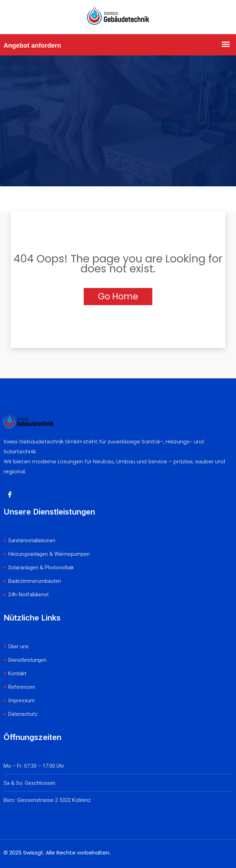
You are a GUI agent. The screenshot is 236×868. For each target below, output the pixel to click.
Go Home (118, 296)
